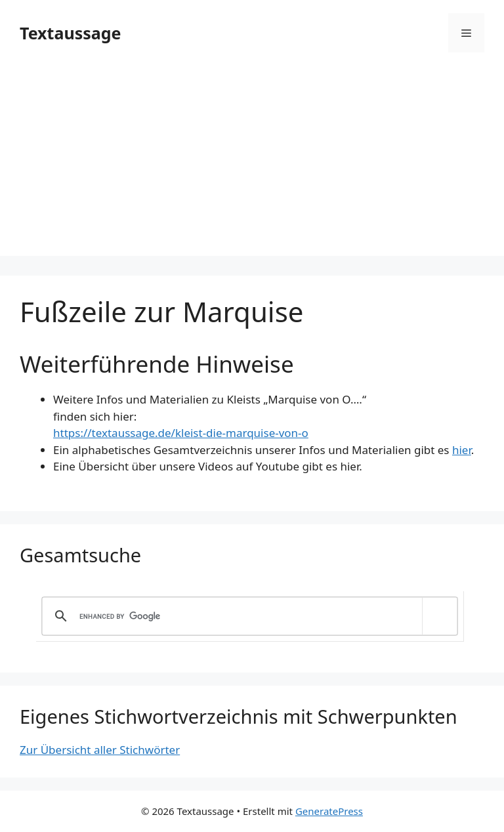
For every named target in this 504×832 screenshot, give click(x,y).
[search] (247, 616)
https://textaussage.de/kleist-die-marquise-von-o (181, 433)
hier (462, 450)
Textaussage (70, 33)
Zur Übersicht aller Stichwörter (100, 750)
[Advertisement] (252, 164)
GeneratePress (329, 811)
